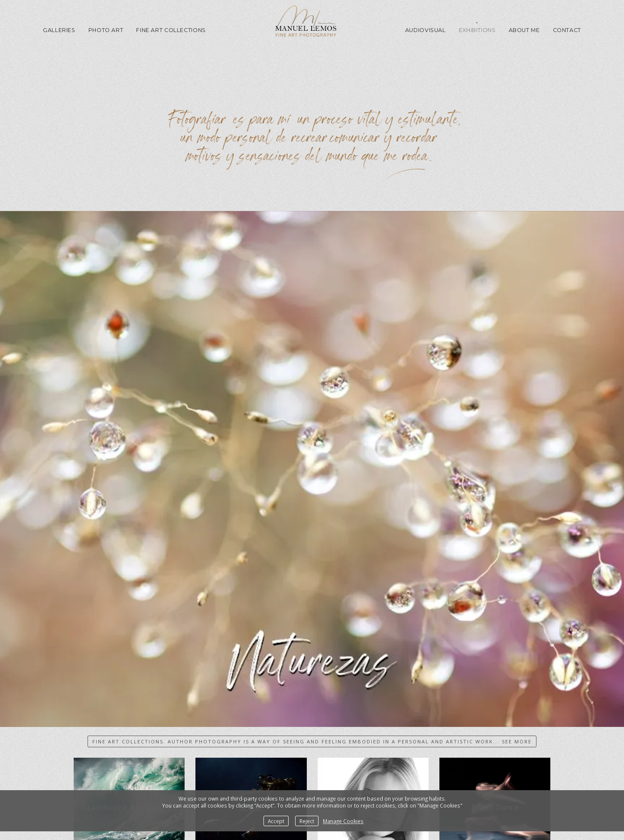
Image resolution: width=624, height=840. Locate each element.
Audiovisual (426, 30)
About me (524, 30)
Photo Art (106, 30)
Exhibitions (477, 30)
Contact (567, 30)
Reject (307, 821)
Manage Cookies (343, 821)
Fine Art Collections (171, 30)
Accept (276, 821)
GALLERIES (59, 30)
